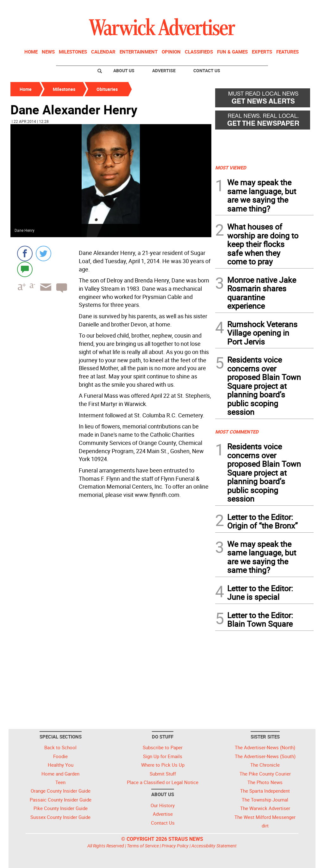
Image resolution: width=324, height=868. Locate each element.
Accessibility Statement (214, 846)
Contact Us (207, 70)
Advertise (164, 70)
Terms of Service (143, 846)
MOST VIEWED (231, 168)
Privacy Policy (175, 846)
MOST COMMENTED (237, 432)
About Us (124, 70)
